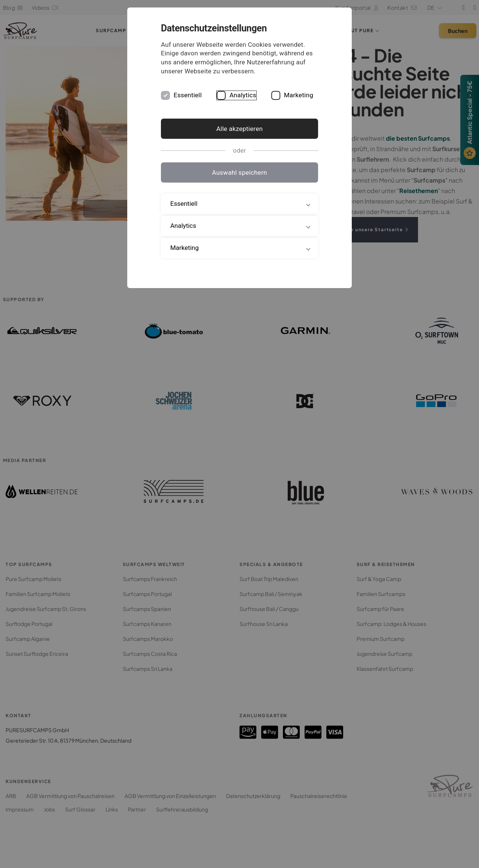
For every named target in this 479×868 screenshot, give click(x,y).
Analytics (243, 95)
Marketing (299, 95)
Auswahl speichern (239, 172)
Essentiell (188, 95)
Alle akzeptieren (239, 129)
